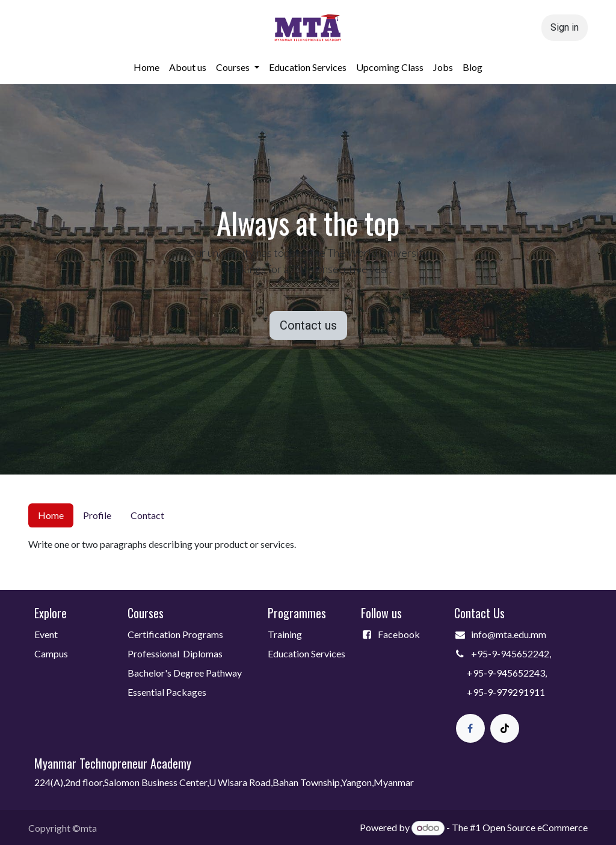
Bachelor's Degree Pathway (185, 673)
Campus (51, 653)
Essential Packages (167, 692)
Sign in (565, 27)
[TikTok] (505, 728)
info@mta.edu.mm (509, 634)
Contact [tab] (147, 515)
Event (46, 634)
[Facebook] (470, 728)
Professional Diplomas (175, 653)
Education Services (307, 653)
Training (285, 634)
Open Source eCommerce (535, 827)
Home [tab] (51, 515)
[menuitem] (146, 67)
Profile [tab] (97, 515)
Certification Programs (175, 634)
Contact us (308, 325)
